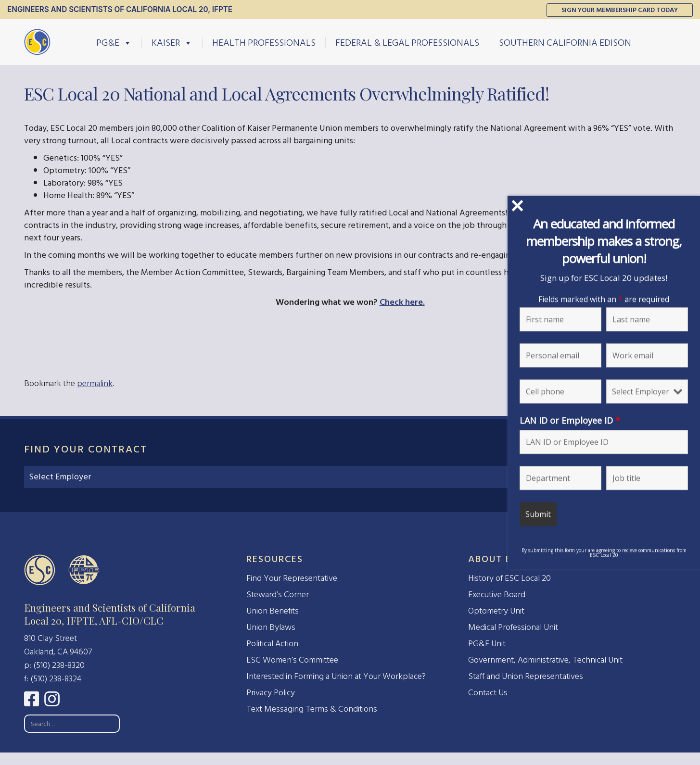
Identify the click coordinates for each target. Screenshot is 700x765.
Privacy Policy (271, 693)
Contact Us (488, 693)
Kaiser (172, 42)
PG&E (114, 42)
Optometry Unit (496, 611)
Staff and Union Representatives (526, 676)
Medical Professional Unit (513, 627)
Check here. (402, 302)
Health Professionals (264, 42)
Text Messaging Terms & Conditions (312, 709)
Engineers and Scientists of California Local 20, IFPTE (120, 9)
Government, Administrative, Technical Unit (545, 660)
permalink (95, 383)
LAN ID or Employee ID (570, 420)
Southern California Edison (565, 42)
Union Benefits (273, 611)
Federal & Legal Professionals (407, 42)
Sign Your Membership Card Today (620, 10)
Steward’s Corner (278, 595)
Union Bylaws (271, 627)
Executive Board (497, 595)
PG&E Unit (487, 644)
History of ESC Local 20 (509, 578)
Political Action (272, 644)
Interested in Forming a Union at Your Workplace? (336, 676)
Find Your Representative (292, 578)
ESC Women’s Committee (292, 660)
